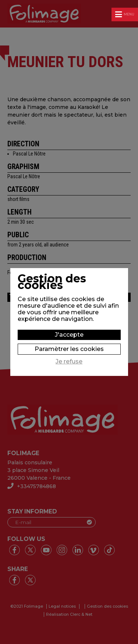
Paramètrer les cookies (69, 349)
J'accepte (69, 335)
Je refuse (69, 362)
